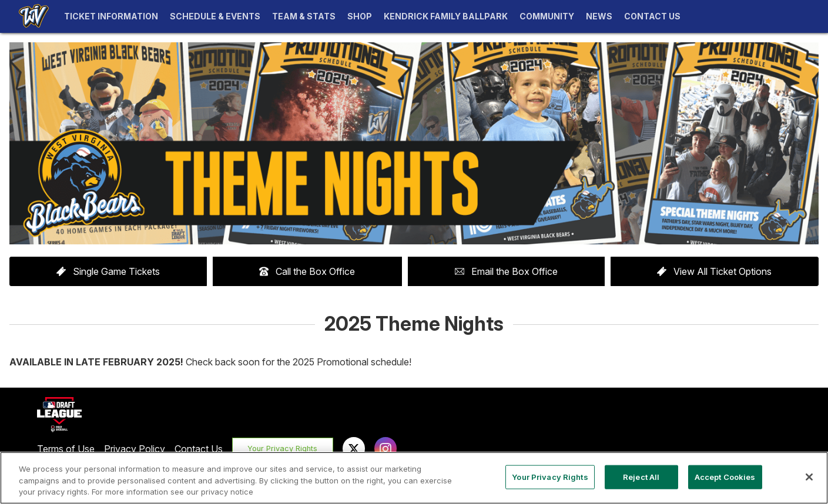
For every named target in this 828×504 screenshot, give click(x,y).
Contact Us (199, 449)
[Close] (809, 477)
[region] (414, 478)
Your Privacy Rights (282, 448)
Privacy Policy (135, 449)
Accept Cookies (725, 476)
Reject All (641, 476)
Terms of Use (66, 449)
